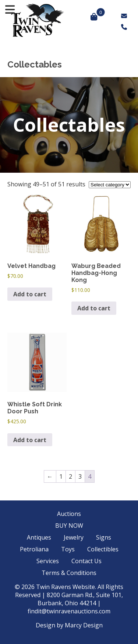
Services (48, 561)
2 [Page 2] (70, 476)
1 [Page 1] (61, 476)
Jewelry (74, 537)
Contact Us (86, 561)
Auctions (69, 514)
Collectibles (103, 549)
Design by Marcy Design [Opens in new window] (69, 625)
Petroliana (34, 549)
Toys (68, 549)
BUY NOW (69, 526)
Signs (104, 537)
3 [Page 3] (80, 476)
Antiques (39, 537)
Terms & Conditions (69, 573)
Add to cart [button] (30, 294)
